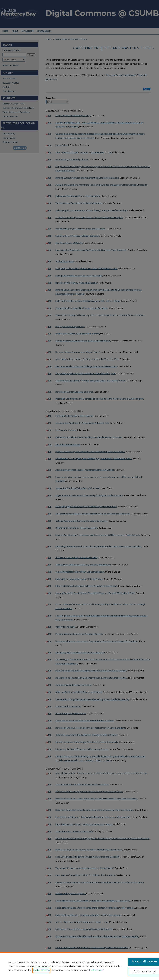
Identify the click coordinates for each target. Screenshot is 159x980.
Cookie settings (41, 970)
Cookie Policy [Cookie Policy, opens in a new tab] (96, 970)
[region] (79, 966)
